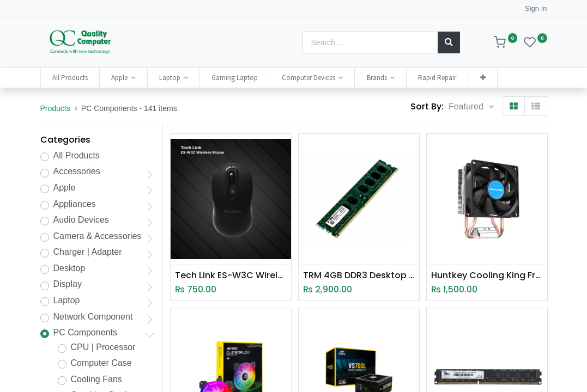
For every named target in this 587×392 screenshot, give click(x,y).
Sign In (536, 8)
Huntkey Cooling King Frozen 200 (487, 275)
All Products (77, 155)
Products (55, 108)
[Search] (449, 42)
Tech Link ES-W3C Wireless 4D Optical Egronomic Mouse (231, 275)
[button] (482, 78)
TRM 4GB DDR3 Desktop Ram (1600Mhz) (359, 275)
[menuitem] (70, 78)
